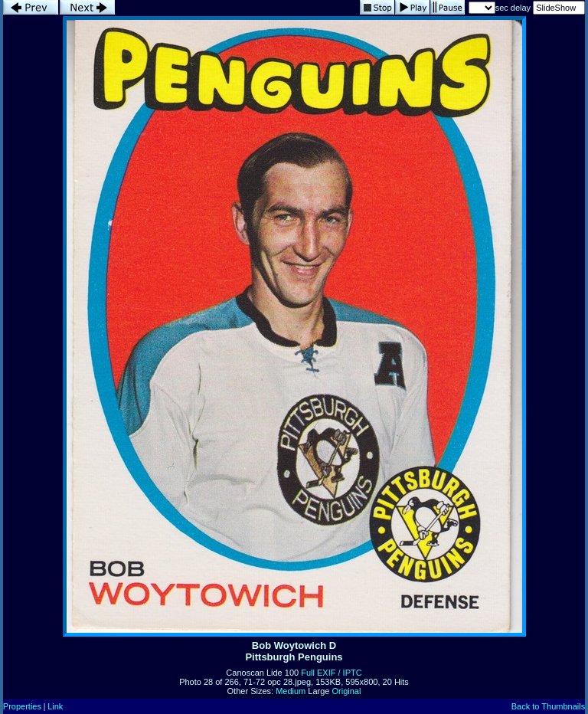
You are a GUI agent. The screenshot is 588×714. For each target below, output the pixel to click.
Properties (22, 706)
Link (55, 706)
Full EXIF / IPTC (331, 673)
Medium (291, 691)
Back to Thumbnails (548, 706)
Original (347, 691)
